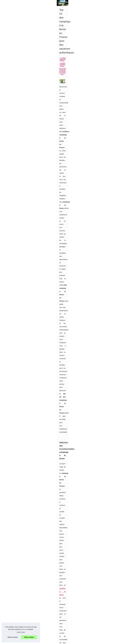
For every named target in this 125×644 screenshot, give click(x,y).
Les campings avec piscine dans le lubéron (60, 612)
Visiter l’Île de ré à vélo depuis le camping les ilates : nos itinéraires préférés (70, 629)
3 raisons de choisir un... (13, 169)
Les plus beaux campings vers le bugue (59, 618)
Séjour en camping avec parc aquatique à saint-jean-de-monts (66, 605)
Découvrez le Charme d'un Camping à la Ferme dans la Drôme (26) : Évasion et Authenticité (104, 594)
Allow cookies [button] (29, 637)
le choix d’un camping (60, 432)
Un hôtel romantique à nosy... (14, 164)
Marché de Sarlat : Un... (13, 178)
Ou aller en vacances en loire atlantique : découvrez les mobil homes (68, 636)
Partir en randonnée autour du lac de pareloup (61, 615)
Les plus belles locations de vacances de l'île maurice (63, 622)
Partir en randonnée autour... (14, 106)
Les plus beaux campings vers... (15, 110)
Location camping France (61, 82)
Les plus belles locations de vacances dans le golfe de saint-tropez (67, 625)
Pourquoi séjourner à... (12, 173)
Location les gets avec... (13, 142)
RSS (44, 642)
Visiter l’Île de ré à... (11, 124)
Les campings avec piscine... (14, 102)
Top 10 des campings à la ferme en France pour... (87, 82)
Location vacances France (43, 82)
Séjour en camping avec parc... (15, 93)
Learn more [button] (21, 632)
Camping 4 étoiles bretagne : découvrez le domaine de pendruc (66, 632)
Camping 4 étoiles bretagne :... (15, 128)
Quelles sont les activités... (14, 70)
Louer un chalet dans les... (13, 97)
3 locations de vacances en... (14, 79)
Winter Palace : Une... (12, 151)
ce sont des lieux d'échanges (97, 308)
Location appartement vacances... (16, 137)
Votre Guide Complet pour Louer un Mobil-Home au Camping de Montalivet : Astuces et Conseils (50, 594)
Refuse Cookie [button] (13, 637)
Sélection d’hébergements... (14, 75)
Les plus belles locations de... (14, 115)
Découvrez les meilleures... (14, 146)
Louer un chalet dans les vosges (56, 608)
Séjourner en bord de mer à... (14, 160)
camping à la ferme (58, 188)
